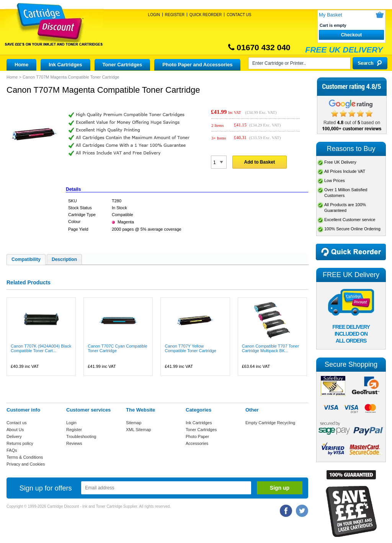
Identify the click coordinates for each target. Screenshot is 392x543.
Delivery (14, 436)
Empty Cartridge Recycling (270, 423)
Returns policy (20, 443)
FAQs (12, 450)
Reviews (74, 443)
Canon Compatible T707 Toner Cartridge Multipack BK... (270, 348)
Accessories (197, 443)
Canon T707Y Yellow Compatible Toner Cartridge (190, 348)
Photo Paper (197, 436)
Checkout (352, 35)
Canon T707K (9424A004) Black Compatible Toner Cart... (41, 348)
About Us (15, 430)
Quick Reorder (206, 15)
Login (154, 15)
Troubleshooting (81, 436)
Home (21, 65)
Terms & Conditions (25, 457)
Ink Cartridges (65, 65)
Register (175, 15)
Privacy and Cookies (26, 464)
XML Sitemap (139, 430)
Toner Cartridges (122, 65)
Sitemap (134, 423)
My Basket (331, 15)
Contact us (17, 423)
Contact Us (239, 15)
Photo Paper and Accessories (197, 65)
